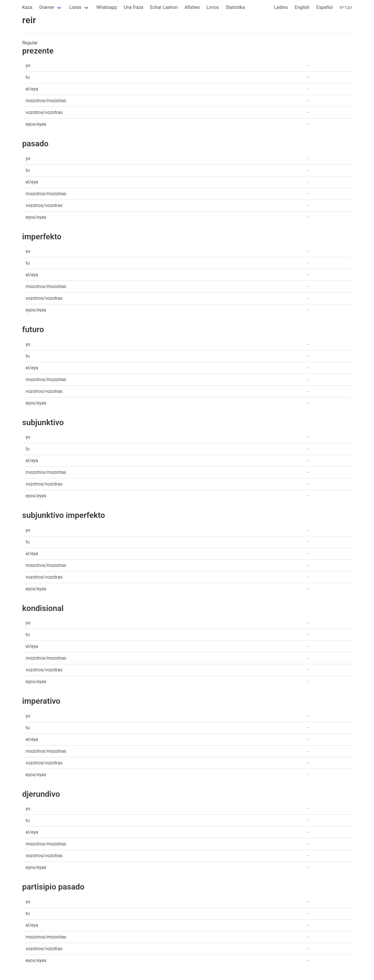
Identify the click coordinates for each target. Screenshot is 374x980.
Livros (213, 7)
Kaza (27, 7)
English (302, 7)
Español (325, 7)
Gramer (47, 7)
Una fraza (133, 7)
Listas (75, 7)
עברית (346, 7)
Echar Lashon (164, 7)
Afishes (192, 7)
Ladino (281, 7)
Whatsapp (107, 7)
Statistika (235, 7)
